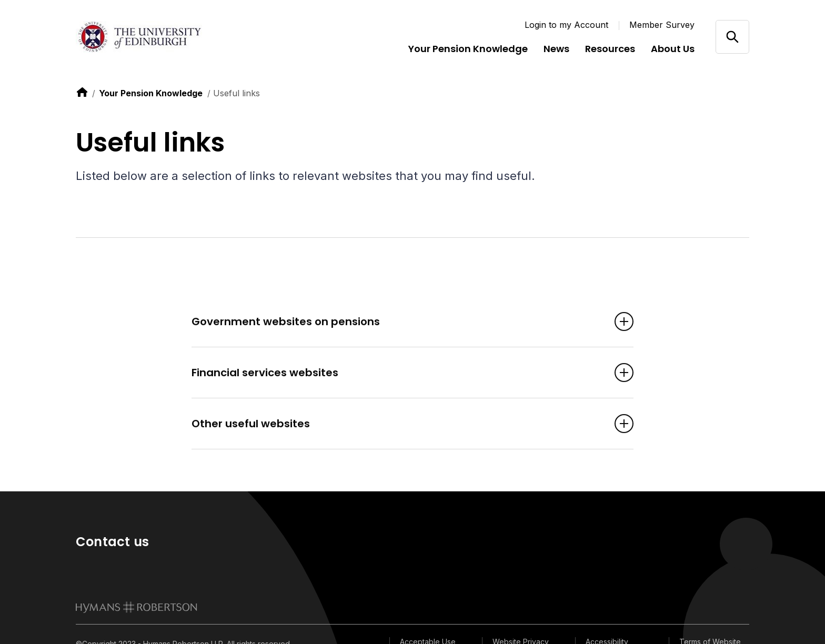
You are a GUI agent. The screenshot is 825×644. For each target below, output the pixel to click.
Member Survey (662, 25)
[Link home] (139, 37)
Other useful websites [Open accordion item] (397, 424)
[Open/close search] (732, 37)
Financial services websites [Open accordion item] (397, 373)
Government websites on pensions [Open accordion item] (397, 322)
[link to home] (82, 92)
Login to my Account (566, 25)
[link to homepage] (137, 607)
